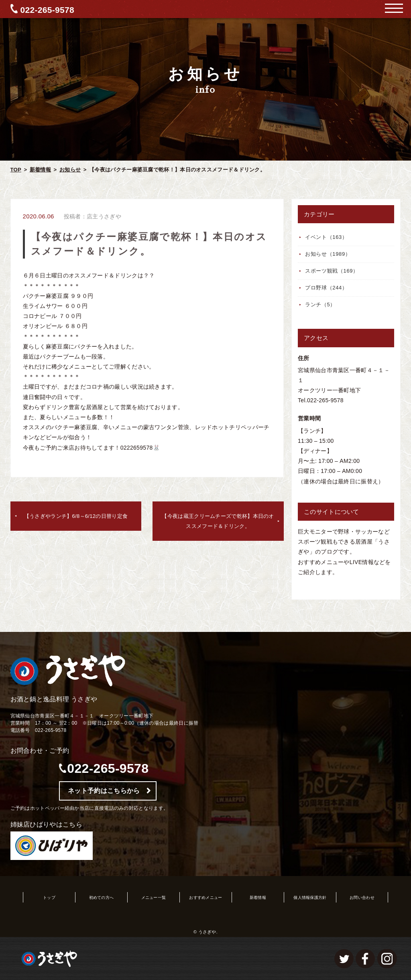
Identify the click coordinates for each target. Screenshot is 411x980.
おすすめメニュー (205, 897)
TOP (16, 170)
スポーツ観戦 (332, 271)
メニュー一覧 (154, 897)
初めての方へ (102, 897)
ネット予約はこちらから (104, 791)
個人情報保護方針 (310, 897)
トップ (49, 897)
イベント (326, 237)
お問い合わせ (362, 897)
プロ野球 (326, 288)
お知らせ (70, 170)
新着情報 (40, 170)
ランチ (320, 305)
